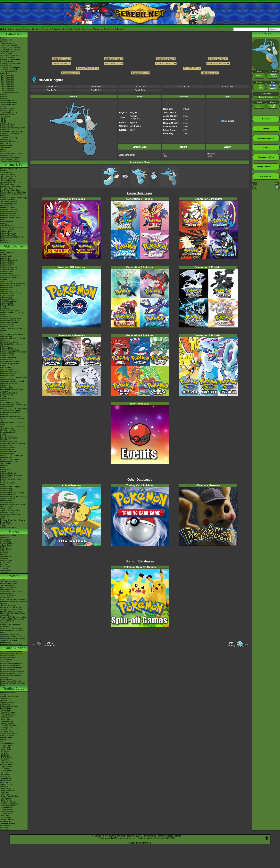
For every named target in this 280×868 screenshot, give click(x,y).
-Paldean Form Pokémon (10, 161)
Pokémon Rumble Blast (9, 383)
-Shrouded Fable (7, 732)
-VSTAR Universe (7, 820)
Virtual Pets (5, 516)
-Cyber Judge (5, 818)
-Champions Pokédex (9, 71)
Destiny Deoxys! (7, 597)
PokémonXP (5, 130)
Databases (14, 34)
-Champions (5, 116)
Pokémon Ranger (7, 454)
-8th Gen (4, 120)
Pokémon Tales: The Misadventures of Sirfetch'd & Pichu (12, 237)
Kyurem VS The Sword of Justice (13, 617)
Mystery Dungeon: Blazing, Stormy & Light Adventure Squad (14, 410)
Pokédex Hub (58, 29)
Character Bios (6, 172)
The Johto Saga (6, 178)
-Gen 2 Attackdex (7, 77)
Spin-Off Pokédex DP (8, 102)
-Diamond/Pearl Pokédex (10, 50)
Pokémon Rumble (7, 407)
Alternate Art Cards (8, 702)
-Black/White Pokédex (9, 52)
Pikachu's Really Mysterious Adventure (11, 676)
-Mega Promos (6, 767)
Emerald (4, 440)
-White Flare (5, 720)
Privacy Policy (149, 836)
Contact (36, 29)
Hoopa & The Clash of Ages (11, 629)
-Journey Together (7, 724)
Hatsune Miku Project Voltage (12, 132)
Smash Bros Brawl (7, 432)
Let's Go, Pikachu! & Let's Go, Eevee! (12, 314)
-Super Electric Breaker (9, 804)
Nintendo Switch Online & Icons (13, 520)
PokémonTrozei (6, 457)
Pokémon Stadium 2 (8, 473)
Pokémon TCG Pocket (9, 278)
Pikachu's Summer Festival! (11, 664)
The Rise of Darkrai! (8, 605)
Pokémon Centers (7, 126)
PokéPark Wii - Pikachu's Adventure (10, 413)
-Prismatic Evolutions (8, 726)
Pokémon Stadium (7, 495)
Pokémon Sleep (6, 274)
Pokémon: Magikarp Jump (10, 319)
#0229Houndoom (50, 644)
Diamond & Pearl (7, 399)
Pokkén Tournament (8, 358)
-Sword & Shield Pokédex (10, 59)
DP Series (4, 559)
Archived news (6, 40)
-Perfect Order (6, 710)
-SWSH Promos (6, 771)
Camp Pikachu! (6, 660)
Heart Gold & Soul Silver (10, 403)
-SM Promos (5, 773)
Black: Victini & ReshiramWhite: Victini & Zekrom (13, 614)
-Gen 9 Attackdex (7, 91)
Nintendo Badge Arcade (9, 364)
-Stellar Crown (6, 730)
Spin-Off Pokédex (7, 100)
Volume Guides (6, 545)
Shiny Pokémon (6, 206)
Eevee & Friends (7, 679)
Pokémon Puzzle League (10, 487)
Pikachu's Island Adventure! (11, 667)
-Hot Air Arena (6, 798)
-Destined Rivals (7, 722)
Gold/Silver (4, 469)
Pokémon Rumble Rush (9, 321)
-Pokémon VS (6, 821)
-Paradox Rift (5, 739)
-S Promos (4, 827)
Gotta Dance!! (6, 662)
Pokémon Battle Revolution (11, 416)
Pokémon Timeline (7, 124)
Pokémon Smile (6, 297)
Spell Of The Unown (8, 588)
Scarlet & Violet (6, 256)
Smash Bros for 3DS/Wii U (11, 362)
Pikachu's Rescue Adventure (11, 654)
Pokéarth (119, 29)
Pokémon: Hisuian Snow (10, 215)
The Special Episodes (9, 202)
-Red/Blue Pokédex (8, 44)
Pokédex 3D (5, 385)
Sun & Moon (5, 309)
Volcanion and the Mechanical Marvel (12, 632)
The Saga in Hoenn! (8, 180)
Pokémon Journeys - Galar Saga (13, 192)
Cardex (3, 106)
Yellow (3, 485)
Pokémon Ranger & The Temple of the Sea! (14, 602)
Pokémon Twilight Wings (10, 212)
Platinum (4, 401)
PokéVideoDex (6, 225)
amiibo (3, 518)
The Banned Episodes (9, 204)
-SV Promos (5, 769)
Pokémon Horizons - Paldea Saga (13, 198)
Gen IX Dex (52, 87)
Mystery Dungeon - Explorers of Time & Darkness (13, 427)
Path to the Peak (7, 221)
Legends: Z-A (5, 258)
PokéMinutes (5, 223)
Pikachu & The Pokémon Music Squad (12, 684)
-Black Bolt (4, 718)
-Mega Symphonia (7, 790)
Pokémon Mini (6, 477)
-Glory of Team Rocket (9, 796)
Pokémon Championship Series (13, 128)
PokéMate (4, 465)
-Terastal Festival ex (8, 802)
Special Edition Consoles (10, 510)
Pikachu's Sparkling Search (11, 673)
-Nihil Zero (4, 782)
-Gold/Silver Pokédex (8, 46)
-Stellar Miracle (6, 808)
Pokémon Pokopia (7, 262)
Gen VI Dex (184, 87)
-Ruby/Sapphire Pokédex (10, 48)
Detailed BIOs (6, 541)
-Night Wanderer (7, 810)
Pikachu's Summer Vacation (11, 652)
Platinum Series (6, 561)
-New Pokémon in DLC (9, 159)
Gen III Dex (96, 90)
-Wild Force (5, 816)
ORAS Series (5, 570)
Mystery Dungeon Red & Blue (12, 456)
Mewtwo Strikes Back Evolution (12, 638)
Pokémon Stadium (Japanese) (12, 493)
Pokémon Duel (6, 360)
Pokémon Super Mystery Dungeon (14, 352)
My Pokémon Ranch (8, 430)
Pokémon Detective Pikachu (11, 644)
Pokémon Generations (9, 210)
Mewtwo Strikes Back (9, 584)
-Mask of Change (7, 812)
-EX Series (4, 759)
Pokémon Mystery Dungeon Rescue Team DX (11, 294)
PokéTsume (5, 243)
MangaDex (4, 537)
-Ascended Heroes (8, 712)
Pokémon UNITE (7, 272)
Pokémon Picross (7, 354)
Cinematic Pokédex (8, 108)
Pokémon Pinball (7, 491)
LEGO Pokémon (7, 143)
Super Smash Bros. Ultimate (11, 328)
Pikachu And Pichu (8, 656)
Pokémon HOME (7, 287)
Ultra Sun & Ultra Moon (9, 311)
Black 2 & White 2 (7, 369)
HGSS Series (5, 563)
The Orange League (8, 176)
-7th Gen (4, 122)
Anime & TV (14, 165)
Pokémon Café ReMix (9, 268)
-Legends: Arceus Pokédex (11, 63)
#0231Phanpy (231, 644)
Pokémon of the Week (9, 114)
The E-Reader (6, 463)
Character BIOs (6, 539)
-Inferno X (4, 786)
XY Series (4, 569)
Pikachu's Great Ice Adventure (12, 671)
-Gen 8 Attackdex (7, 89)
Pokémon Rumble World (10, 350)
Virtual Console (6, 508)
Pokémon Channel (7, 448)
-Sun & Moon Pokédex (9, 56)
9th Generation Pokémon (10, 157)
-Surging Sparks (7, 728)
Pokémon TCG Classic (9, 706)
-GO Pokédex (6, 65)
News (2, 38)
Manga (14, 531)
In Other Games (6, 506)
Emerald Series (6, 557)
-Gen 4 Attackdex (7, 81)
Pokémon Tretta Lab (8, 373)
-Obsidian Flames (7, 743)
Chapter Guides (6, 543)
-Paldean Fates (6, 737)
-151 (2, 741)
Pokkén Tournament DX (9, 323)
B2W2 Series (5, 567)
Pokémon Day (6, 140)
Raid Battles (5, 704)
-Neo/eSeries (5, 761)
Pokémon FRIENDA (8, 528)
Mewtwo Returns (7, 590)
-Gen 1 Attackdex (7, 75)
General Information (8, 535)
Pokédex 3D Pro (7, 387)
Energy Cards (6, 700)
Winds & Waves (6, 252)
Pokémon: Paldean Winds (10, 217)
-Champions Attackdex (9, 93)
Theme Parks (5, 147)
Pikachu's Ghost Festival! (10, 665)
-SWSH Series (6, 749)
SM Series (4, 572)
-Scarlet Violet (6, 747)
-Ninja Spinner (6, 780)
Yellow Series (5, 549)
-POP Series (5, 777)
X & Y (2, 332)
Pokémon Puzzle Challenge (11, 475)
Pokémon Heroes (7, 594)
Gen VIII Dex (96, 87)
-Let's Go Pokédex (7, 57)
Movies (14, 576)
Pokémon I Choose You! (10, 635)
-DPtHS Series (6, 757)
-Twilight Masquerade (9, 733)
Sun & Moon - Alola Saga (10, 190)
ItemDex (4, 95)
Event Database (6, 155)
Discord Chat (5, 151)
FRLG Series (5, 555)
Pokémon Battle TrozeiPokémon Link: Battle (13, 339)
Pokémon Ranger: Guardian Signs (14, 405)
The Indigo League (8, 174)
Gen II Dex (140, 90)
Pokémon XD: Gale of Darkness (13, 444)
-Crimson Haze (6, 814)
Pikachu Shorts (14, 648)
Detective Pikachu (7, 325)
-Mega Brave (5, 788)
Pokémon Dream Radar (9, 371)
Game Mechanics (7, 110)
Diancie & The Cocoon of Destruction (10, 626)
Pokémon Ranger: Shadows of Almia (12, 423)
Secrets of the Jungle (8, 640)
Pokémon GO (6, 266)
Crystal (3, 471)
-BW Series (5, 755)
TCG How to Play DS (8, 393)
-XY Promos (5, 775)
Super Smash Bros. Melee (10, 479)
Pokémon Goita (6, 524)
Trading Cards (14, 689)
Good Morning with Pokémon (12, 227)
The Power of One (7, 586)
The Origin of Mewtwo (9, 582)
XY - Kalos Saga (7, 188)
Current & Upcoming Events (11, 153)
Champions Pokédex (103, 29)
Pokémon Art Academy (9, 342)
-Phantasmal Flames (8, 714)
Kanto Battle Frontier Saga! (11, 182)
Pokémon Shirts (6, 145)
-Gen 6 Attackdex (7, 85)
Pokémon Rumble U (8, 375)
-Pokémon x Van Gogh (9, 138)
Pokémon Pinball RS (8, 452)
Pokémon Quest (7, 326)
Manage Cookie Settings (170, 836)
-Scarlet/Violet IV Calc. (9, 112)
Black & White (6, 368)
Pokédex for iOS (7, 395)
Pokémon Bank (6, 336)
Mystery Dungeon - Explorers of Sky (13, 419)
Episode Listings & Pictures (11, 169)
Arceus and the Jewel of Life (11, 609)
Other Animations (7, 229)
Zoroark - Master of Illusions (11, 611)
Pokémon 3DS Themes (9, 512)
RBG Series (5, 547)
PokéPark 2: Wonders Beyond (12, 381)
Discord (46, 29)
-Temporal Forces (7, 735)
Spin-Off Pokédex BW (9, 104)
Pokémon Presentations (10, 142)
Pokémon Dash (6, 446)
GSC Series (5, 551)
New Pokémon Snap (8, 301)
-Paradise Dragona (8, 806)
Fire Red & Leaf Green (9, 438)
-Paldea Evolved (7, 745)
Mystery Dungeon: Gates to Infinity (14, 377)
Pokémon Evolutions (8, 213)
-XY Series (4, 753)
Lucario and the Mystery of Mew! (13, 599)
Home (17, 29)
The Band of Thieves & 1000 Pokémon (11, 345)
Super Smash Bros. (8, 499)
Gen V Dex (228, 87)
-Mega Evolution (7, 716)
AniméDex (4, 170)
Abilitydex (4, 99)
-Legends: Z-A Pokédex (9, 69)
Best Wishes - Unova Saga (11, 186)
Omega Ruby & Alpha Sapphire (12, 334)
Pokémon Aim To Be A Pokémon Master (13, 195)
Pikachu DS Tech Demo (9, 459)
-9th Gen (4, 118)
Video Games (14, 246)
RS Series (4, 553)
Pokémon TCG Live (8, 305)
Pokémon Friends (7, 264)
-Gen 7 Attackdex (7, 87)
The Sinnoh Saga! (7, 184)
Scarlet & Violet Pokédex (78, 29)
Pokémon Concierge (8, 233)
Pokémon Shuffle (7, 348)
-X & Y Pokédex (6, 54)
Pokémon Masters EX (9, 270)
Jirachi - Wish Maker (8, 595)
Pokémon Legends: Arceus (11, 285)
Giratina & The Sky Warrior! (11, 607)
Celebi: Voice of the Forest (11, 592)
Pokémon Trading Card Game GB (13, 497)
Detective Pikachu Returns (11, 276)
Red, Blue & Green (8, 483)
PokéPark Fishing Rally (9, 461)
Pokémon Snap (6, 489)
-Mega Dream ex (7, 784)
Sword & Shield (6, 282)
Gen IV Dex (52, 90)
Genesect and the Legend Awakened (10, 622)
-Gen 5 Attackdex (7, 83)
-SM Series (5, 751)
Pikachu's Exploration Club (11, 669)
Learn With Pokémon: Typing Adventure (11, 390)
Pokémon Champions (9, 260)
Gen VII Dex (140, 87)
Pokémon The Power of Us (11, 637)
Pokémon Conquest (8, 379)
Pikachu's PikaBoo (7, 658)
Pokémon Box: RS (7, 450)
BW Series (4, 565)
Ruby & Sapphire (7, 436)
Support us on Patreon (140, 843)
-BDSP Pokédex (7, 61)
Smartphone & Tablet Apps (11, 514)
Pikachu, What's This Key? (11, 681)
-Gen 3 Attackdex (7, 79)
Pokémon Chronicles (8, 200)
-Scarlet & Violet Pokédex (10, 67)
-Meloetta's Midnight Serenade (12, 619)
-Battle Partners (6, 800)
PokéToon (4, 219)
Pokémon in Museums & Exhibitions (10, 135)
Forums (26, 29)
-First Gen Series (7, 763)
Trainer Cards (6, 698)
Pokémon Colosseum (9, 442)
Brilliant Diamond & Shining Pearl (13, 283)
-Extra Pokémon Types (9, 696)
